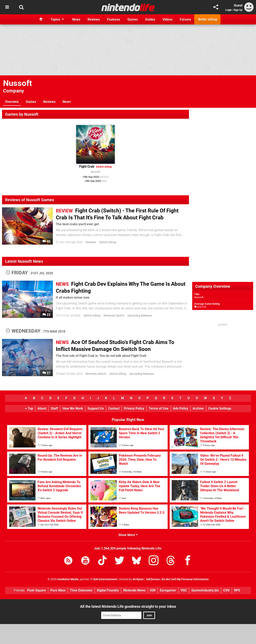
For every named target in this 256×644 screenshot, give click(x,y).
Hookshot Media (68, 579)
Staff (54, 408)
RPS (237, 590)
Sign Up (238, 10)
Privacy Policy (134, 408)
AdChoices (153, 579)
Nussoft (18, 83)
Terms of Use (159, 408)
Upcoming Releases (140, 316)
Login (228, 10)
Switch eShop (108, 242)
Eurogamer (168, 590)
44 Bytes (138, 579)
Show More (128, 535)
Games (31, 102)
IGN (153, 590)
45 (46, 241)
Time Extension (81, 590)
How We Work (73, 408)
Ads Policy (181, 408)
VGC (184, 590)
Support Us (96, 408)
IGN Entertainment (105, 579)
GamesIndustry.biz (205, 590)
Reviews (49, 102)
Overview (12, 102)
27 (46, 373)
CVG (226, 590)
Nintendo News (134, 590)
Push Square (37, 590)
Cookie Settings (220, 408)
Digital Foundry (108, 590)
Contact (114, 408)
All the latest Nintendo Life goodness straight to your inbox (128, 606)
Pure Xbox (58, 590)
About (42, 408)
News (67, 102)
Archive (198, 408)
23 (46, 315)
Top (29, 408)
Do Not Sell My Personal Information (185, 579)
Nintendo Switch (114, 316)
